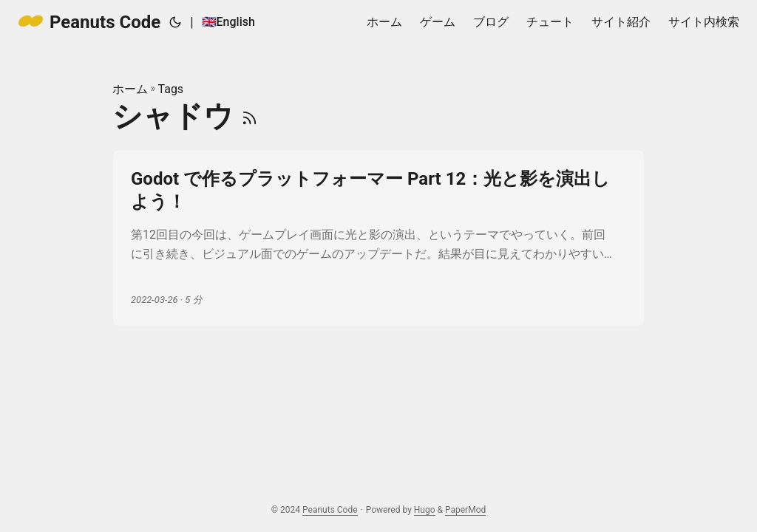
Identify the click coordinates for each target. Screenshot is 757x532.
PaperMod (465, 510)
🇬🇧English (228, 22)
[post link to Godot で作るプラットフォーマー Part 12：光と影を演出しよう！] (378, 238)
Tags (171, 89)
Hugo (425, 510)
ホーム (130, 89)
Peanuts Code (89, 21)
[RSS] (249, 116)
